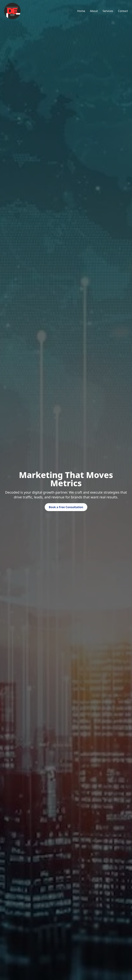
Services (108, 11)
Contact (123, 11)
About (94, 11)
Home (81, 11)
